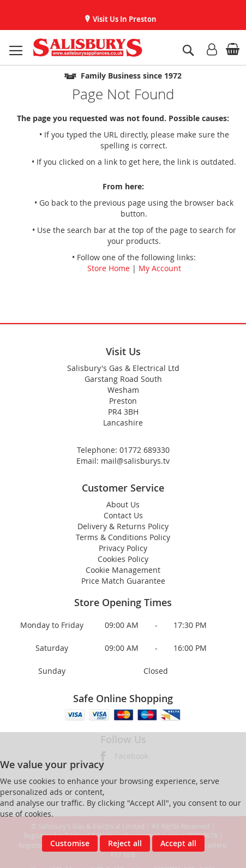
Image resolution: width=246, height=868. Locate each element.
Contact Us (123, 515)
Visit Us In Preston (124, 19)
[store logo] (88, 47)
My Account (160, 268)
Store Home (109, 268)
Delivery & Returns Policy (123, 526)
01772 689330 (145, 450)
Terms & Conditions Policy (123, 537)
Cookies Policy (123, 559)
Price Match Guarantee (123, 581)
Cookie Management (123, 570)
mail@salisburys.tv (135, 461)
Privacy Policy (123, 548)
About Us (123, 504)
